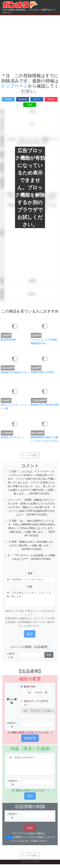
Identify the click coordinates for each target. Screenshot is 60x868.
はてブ (37, 99)
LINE (30, 105)
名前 (30, 573)
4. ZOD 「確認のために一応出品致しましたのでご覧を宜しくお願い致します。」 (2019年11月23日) (32, 545)
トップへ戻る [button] (30, 455)
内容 (30, 587)
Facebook (23, 99)
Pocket (51, 99)
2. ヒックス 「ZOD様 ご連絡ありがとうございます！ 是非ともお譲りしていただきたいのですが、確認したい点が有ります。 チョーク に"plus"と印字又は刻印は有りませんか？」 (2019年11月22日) (32, 507)
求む (32, 125)
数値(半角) (30, 687)
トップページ (14, 86)
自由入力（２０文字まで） (36, 703)
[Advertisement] (29, 44)
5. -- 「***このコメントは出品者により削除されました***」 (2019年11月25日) (32, 557)
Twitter (8, 99)
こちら (9, 837)
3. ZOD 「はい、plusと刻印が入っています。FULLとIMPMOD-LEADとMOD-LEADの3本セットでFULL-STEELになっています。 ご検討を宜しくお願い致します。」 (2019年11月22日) (32, 528)
